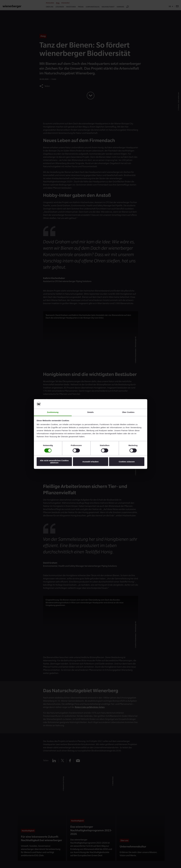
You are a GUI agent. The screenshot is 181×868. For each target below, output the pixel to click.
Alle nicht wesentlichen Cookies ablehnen (54, 462)
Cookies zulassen (127, 462)
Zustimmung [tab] (53, 412)
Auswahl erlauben (90, 462)
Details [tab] (91, 412)
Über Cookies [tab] (128, 412)
